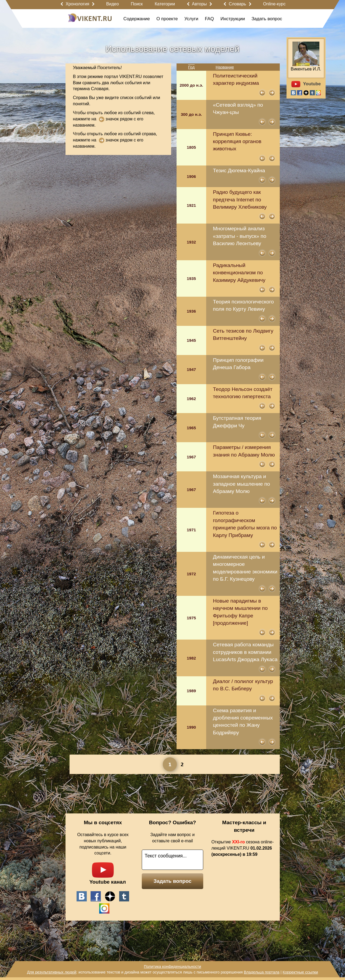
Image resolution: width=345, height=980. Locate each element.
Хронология (77, 4)
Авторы (199, 4)
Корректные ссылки (300, 972)
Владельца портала (261, 972)
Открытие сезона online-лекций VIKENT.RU (242, 848)
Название (225, 67)
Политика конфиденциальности (172, 967)
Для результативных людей (52, 972)
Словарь (237, 4)
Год (191, 67)
